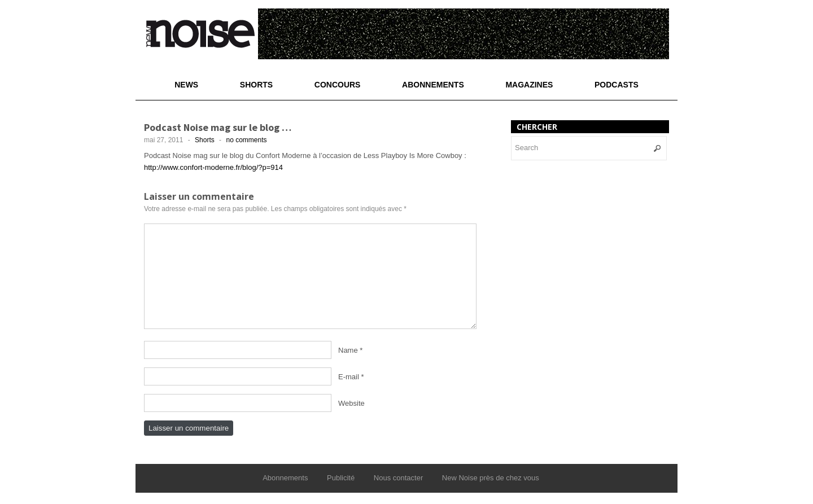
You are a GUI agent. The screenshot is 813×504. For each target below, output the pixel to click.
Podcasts (617, 85)
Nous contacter (398, 478)
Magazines (529, 85)
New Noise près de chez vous (491, 478)
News (186, 85)
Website (351, 403)
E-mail (349, 377)
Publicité (341, 478)
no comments (246, 140)
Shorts (256, 85)
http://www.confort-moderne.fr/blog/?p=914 (213, 167)
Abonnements (433, 85)
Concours (338, 85)
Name (348, 350)
